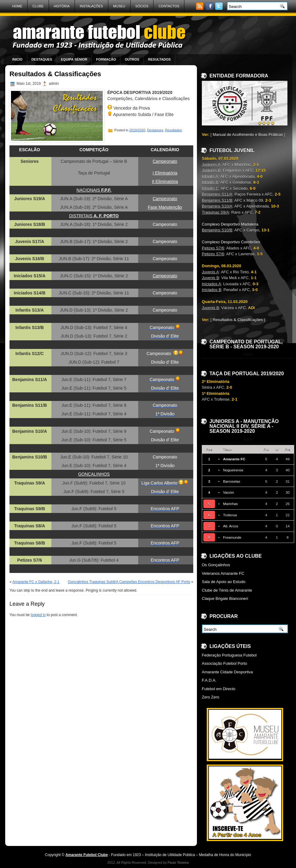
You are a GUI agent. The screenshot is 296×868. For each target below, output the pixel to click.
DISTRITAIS (94, 216)
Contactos (169, 6)
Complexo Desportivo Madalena (230, 224)
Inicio (17, 59)
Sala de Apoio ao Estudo (224, 582)
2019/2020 (137, 130)
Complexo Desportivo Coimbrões (231, 242)
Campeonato (165, 199)
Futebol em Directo (219, 689)
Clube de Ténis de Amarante (227, 590)
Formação (106, 59)
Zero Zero (211, 697)
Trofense (230, 515)
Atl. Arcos (230, 526)
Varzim (228, 492)
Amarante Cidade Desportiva (227, 672)
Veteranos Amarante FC (223, 573)
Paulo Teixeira (178, 862)
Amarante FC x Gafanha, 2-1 (36, 582)
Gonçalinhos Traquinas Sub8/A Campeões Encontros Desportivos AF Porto (129, 582)
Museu (119, 6)
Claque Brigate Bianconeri (225, 599)
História (62, 6)
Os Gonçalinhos (216, 565)
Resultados (159, 59)
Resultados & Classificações (238, 320)
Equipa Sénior (74, 59)
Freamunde (232, 537)
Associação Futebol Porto (224, 663)
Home (17, 6)
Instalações (91, 6)
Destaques (42, 59)
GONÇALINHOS (94, 474)
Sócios (142, 6)
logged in (38, 615)
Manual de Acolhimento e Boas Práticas (248, 135)
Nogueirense (233, 470)
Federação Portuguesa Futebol (229, 655)
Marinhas (230, 504)
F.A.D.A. (209, 680)
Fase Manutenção (165, 207)
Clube (38, 6)
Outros (132, 59)
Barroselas (231, 481)
